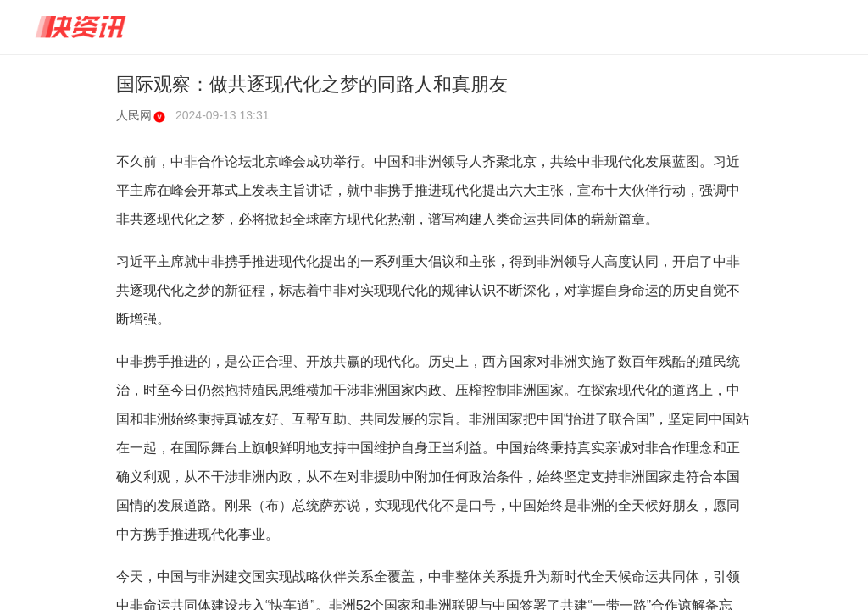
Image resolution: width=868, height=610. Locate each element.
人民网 (141, 115)
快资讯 (81, 27)
